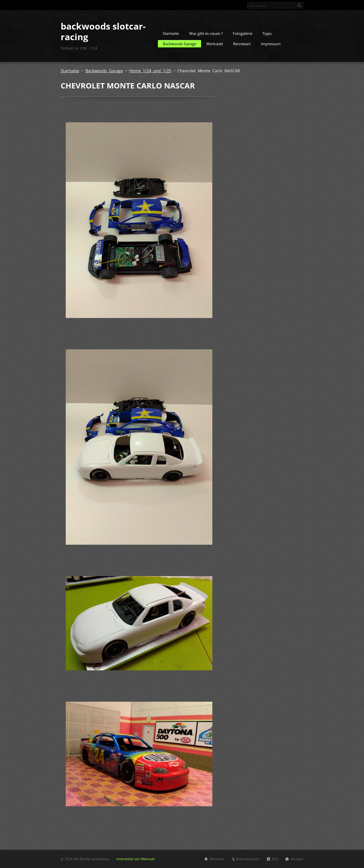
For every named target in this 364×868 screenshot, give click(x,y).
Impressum (271, 44)
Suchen (299, 5)
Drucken (297, 859)
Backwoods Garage (179, 44)
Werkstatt (215, 44)
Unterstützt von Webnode (135, 859)
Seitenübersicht (248, 859)
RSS (275, 859)
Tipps (267, 33)
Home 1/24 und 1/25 (150, 71)
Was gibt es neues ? (206, 33)
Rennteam (242, 44)
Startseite (171, 33)
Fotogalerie (243, 33)
